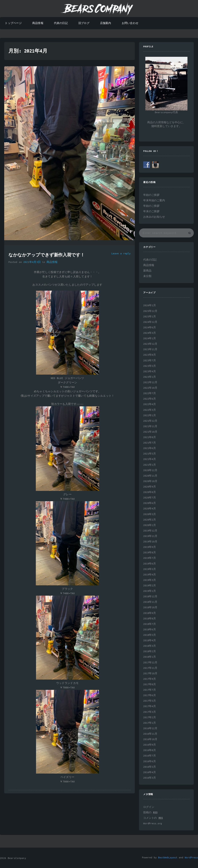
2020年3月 (150, 514)
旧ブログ (84, 23)
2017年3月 (150, 712)
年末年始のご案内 (154, 201)
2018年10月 (150, 608)
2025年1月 (150, 317)
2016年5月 (150, 767)
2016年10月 (150, 739)
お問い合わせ (130, 23)
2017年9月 (150, 679)
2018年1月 (150, 657)
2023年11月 (150, 349)
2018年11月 (150, 602)
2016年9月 (150, 745)
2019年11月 (150, 536)
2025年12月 (150, 311)
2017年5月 (150, 701)
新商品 (147, 271)
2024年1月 (150, 339)
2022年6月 (150, 399)
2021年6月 (150, 448)
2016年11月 (150, 734)
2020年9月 (150, 487)
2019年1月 (150, 591)
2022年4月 (150, 404)
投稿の (150, 813)
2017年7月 (150, 690)
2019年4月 (150, 575)
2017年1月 (150, 723)
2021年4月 (150, 459)
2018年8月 (150, 619)
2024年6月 (150, 328)
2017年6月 (150, 695)
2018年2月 (150, 651)
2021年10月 (150, 432)
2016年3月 (150, 778)
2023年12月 (150, 344)
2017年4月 (150, 706)
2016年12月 (150, 728)
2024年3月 (150, 333)
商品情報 (38, 23)
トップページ (13, 23)
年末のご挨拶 (151, 211)
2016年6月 (150, 761)
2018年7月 (150, 624)
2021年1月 (150, 465)
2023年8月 (150, 355)
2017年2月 (150, 718)
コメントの (153, 818)
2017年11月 (150, 668)
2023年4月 (150, 372)
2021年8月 (150, 437)
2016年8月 (150, 750)
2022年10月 (150, 388)
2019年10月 (150, 542)
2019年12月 (150, 531)
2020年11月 (150, 476)
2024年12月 (150, 322)
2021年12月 (150, 421)
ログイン (149, 807)
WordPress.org (153, 824)
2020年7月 (150, 498)
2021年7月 (150, 443)
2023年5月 (150, 366)
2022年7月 (150, 393)
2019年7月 (150, 558)
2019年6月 (150, 564)
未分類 (147, 276)
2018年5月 (150, 635)
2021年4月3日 (32, 262)
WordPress (191, 858)
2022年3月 (150, 410)
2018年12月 (150, 597)
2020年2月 (150, 520)
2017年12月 (150, 663)
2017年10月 (150, 674)
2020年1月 (150, 525)
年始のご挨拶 (151, 195)
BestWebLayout (168, 858)
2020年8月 (150, 492)
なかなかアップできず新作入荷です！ (47, 255)
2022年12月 (150, 382)
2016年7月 (150, 756)
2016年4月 (150, 772)
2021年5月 (150, 454)
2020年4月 (150, 509)
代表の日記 (61, 23)
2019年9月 (150, 547)
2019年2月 (150, 586)
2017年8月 (150, 684)
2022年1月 (150, 415)
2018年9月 (150, 613)
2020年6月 (150, 503)
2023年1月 (150, 377)
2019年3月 (150, 580)
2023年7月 (150, 361)
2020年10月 (150, 481)
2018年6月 (150, 630)
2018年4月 (150, 641)
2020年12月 (150, 470)
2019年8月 (150, 553)
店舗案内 (106, 23)
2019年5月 (150, 569)
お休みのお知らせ (154, 217)
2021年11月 (150, 426)
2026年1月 (150, 305)
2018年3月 (150, 646)
